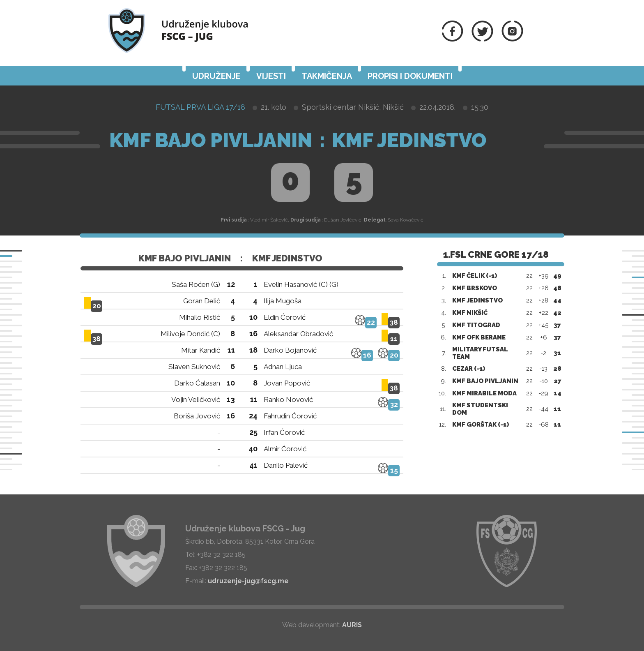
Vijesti (271, 76)
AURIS (352, 625)
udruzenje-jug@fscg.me (248, 581)
